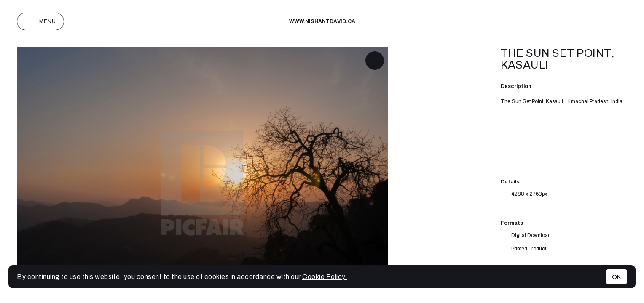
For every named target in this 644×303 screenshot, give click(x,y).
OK (617, 277)
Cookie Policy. (325, 277)
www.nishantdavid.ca (322, 21)
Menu (40, 21)
